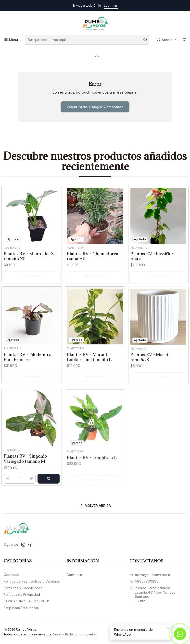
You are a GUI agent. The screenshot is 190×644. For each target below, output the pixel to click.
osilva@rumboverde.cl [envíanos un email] (150, 575)
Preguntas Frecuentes (21, 608)
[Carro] (184, 40)
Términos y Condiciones (23, 588)
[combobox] (87, 40)
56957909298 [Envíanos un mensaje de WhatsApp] (144, 581)
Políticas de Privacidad (22, 595)
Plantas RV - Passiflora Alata (153, 273)
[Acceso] (167, 40)
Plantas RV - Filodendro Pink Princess (27, 380)
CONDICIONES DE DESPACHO (27, 601)
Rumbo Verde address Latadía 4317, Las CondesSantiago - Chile (152, 594)
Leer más (111, 6)
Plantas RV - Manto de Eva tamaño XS (30, 262)
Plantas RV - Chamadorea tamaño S (93, 267)
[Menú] (11, 40)
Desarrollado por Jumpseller (75, 634)
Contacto (12, 575)
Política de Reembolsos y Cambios (32, 581)
